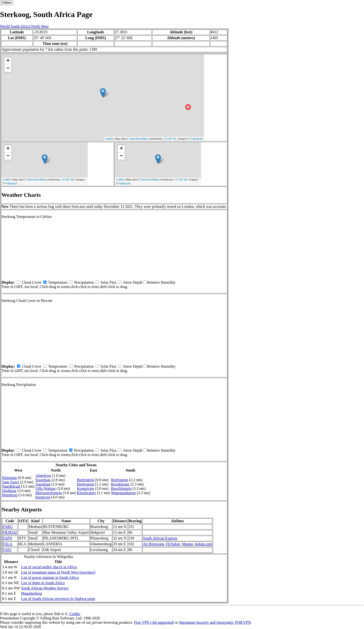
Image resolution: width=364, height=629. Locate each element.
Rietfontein (86, 480)
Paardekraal (11, 486)
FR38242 (10, 532)
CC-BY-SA (170, 139)
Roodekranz (120, 484)
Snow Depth (133, 282)
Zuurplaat (43, 484)
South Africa (20, 26)
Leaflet (109, 139)
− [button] (8, 68)
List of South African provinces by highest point (58, 599)
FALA (8, 544)
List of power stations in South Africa (50, 578)
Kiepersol (43, 497)
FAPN (7, 538)
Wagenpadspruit (123, 493)
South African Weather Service (45, 588)
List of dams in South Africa (43, 583)
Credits (75, 614)
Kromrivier (86, 488)
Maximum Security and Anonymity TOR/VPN (215, 622)
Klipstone (10, 478)
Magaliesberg (32, 593)
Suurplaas (43, 480)
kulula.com (203, 544)
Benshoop (10, 495)
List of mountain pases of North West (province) (58, 572)
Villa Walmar (46, 488)
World (5, 26)
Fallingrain (197, 139)
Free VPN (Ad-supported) (154, 622)
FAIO (7, 550)
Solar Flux (108, 282)
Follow (7, 3)
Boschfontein (121, 488)
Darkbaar (9, 491)
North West (40, 26)
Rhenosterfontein (49, 493)
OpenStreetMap (139, 139)
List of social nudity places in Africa (49, 567)
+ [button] (8, 61)
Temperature (58, 282)
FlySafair (173, 544)
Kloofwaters (86, 493)
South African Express (160, 538)
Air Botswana (153, 544)
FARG (8, 527)
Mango (188, 544)
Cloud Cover (32, 282)
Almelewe (43, 476)
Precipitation (84, 282)
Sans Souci (11, 482)
